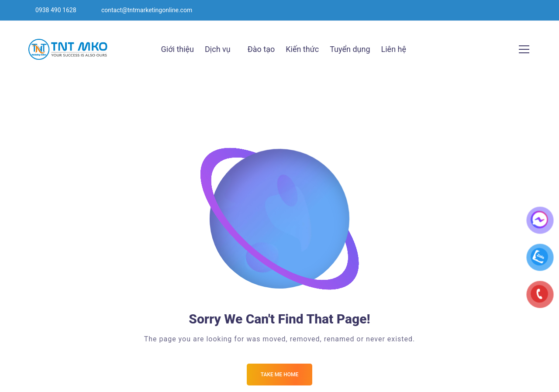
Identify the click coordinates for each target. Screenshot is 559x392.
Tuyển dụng (350, 49)
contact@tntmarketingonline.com (147, 10)
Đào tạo (261, 49)
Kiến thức (302, 49)
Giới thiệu (178, 49)
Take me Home (279, 375)
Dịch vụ (218, 49)
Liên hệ (394, 49)
